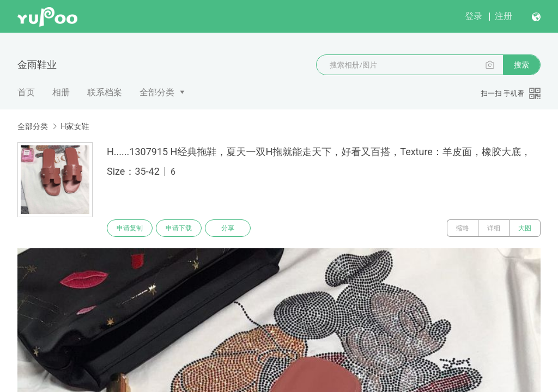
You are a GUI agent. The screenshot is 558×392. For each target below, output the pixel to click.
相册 (61, 92)
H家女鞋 (75, 126)
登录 (474, 16)
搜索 (521, 65)
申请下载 (179, 228)
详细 (494, 228)
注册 (504, 16)
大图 (525, 228)
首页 (26, 92)
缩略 (463, 228)
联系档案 (105, 92)
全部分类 (157, 92)
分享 (228, 228)
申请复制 (130, 228)
